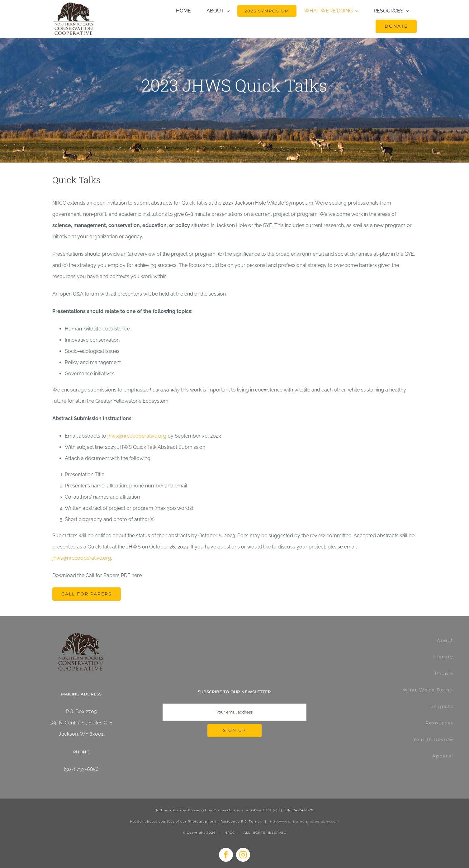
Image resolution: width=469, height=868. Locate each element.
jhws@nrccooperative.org (137, 436)
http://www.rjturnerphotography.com (305, 821)
